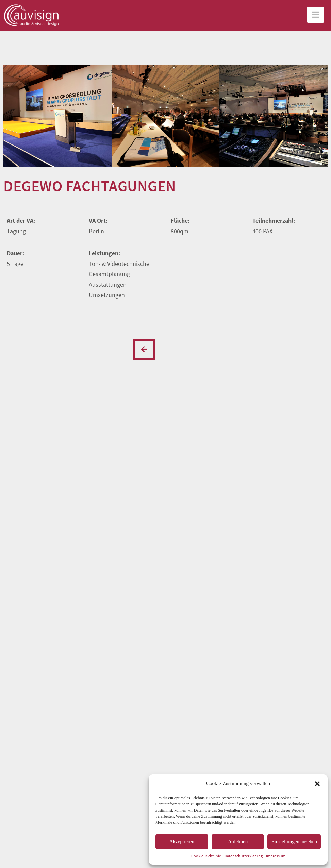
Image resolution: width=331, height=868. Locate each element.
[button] (317, 784)
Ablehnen (238, 841)
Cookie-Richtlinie (206, 856)
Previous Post (144, 350)
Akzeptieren (182, 841)
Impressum (276, 856)
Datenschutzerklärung (244, 856)
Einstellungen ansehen (294, 841)
